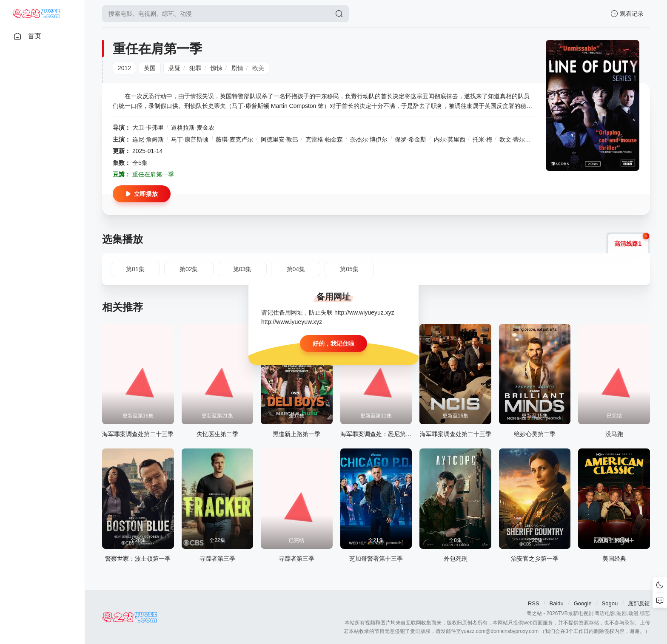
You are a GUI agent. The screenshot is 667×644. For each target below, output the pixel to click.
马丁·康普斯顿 (190, 139)
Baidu (557, 603)
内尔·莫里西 (450, 139)
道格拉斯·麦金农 (193, 128)
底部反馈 (639, 603)
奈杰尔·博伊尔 (369, 139)
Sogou (610, 603)
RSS (534, 603)
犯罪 (195, 68)
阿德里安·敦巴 (279, 139)
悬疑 (174, 68)
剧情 (237, 68)
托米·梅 (482, 139)
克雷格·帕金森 (324, 139)
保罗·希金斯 (410, 139)
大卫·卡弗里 (148, 128)
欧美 (258, 68)
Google (583, 603)
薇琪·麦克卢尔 (234, 139)
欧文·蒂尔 (512, 139)
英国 (150, 68)
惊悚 (217, 68)
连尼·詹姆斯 (148, 139)
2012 (124, 68)
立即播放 (142, 194)
